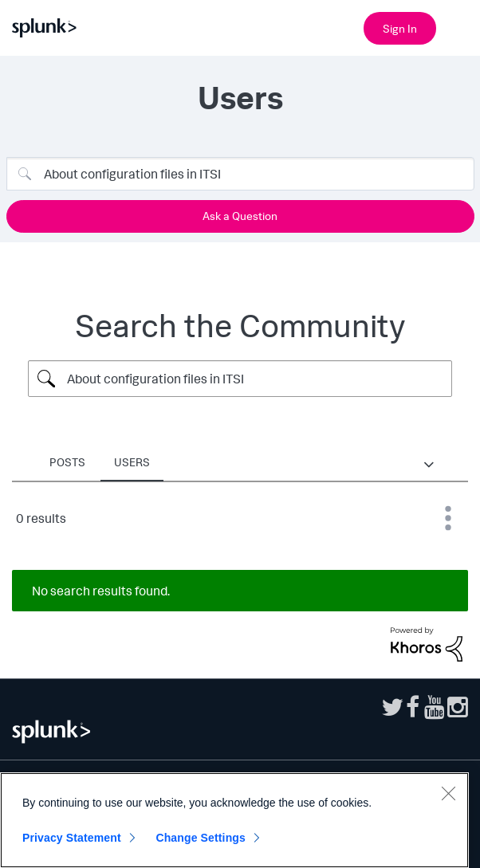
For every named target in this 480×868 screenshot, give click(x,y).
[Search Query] (240, 379)
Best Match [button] (448, 518)
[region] (234, 820)
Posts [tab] (67, 462)
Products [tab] (279, 462)
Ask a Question (240, 216)
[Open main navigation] (458, 26)
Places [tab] (200, 462)
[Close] (448, 793)
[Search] (240, 174)
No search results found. (101, 591)
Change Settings (201, 838)
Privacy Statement (72, 838)
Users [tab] (132, 462)
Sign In (400, 28)
